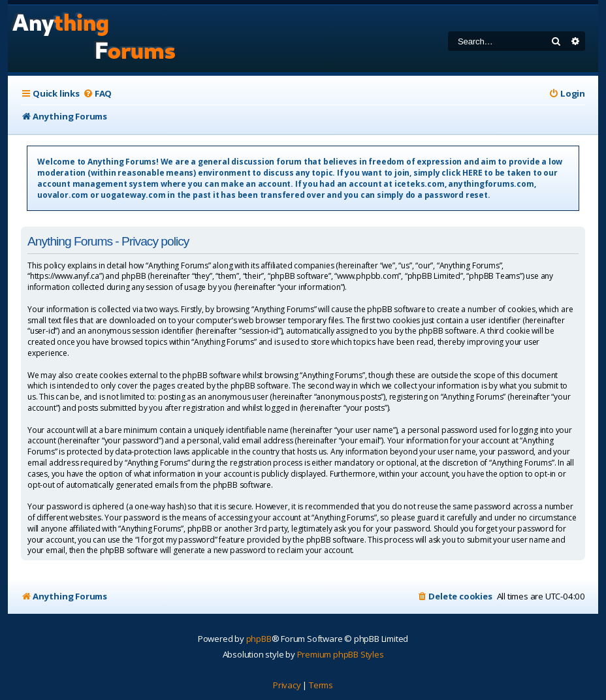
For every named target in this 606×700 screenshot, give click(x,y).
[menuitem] (97, 94)
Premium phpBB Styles (341, 654)
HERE (472, 173)
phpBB (259, 639)
